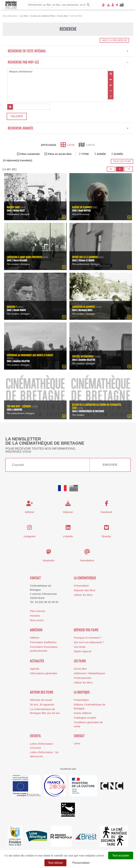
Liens (77, 744)
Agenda (35, 669)
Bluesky (106, 536)
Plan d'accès (38, 611)
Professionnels (83, 678)
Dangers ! (12, 307)
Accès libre (80, 669)
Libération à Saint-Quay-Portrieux (25, 258)
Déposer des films (85, 591)
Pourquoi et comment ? (88, 638)
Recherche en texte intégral (68, 51)
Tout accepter (121, 855)
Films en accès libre (60, 154)
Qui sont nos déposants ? (89, 643)
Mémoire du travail (41, 700)
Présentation (81, 586)
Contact (35, 578)
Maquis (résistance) (58, 72)
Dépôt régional (83, 652)
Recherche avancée (68, 129)
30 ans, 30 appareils (42, 705)
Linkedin (68, 536)
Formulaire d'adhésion (43, 643)
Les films (80, 661)
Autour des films (42, 693)
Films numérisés (30, 154)
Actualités (37, 661)
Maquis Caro (13, 208)
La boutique (82, 693)
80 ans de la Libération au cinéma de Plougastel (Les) (97, 407)
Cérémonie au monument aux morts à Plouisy (30, 356)
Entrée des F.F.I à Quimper (85, 258)
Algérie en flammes (82, 208)
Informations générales (44, 674)
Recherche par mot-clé (68, 62)
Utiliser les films (83, 595)
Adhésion (36, 630)
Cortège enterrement (83, 357)
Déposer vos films (86, 630)
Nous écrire (37, 621)
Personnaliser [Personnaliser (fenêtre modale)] (81, 863)
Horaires (35, 616)
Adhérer (35, 638)
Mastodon (49, 561)
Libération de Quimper (83, 307)
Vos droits (80, 647)
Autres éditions (83, 713)
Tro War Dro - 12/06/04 (19, 407)
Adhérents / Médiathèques (90, 674)
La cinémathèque (85, 578)
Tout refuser (55, 863)
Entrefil (35, 736)
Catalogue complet (85, 718)
